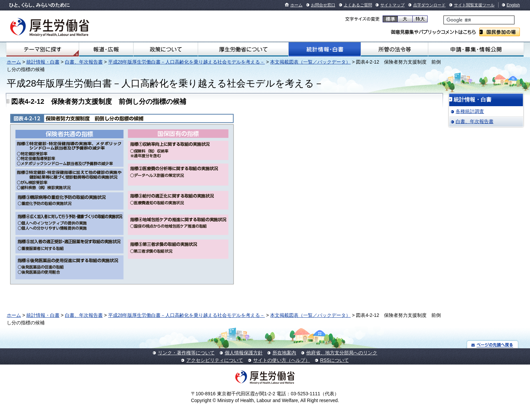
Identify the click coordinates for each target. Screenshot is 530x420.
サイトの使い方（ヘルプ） (282, 360)
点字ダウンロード (429, 5)
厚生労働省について (243, 49)
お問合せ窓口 (323, 5)
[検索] (479, 20)
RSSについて (334, 360)
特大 (420, 19)
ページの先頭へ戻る (493, 344)
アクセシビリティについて (215, 360)
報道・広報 (106, 49)
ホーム (296, 5)
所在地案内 (284, 353)
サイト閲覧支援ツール (474, 5)
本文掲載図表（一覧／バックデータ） (310, 62)
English (513, 5)
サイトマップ (392, 5)
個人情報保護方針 (244, 353)
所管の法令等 (394, 49)
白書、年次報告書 (84, 62)
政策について (166, 49)
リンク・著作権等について (186, 353)
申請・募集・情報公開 (476, 49)
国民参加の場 (500, 32)
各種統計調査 (470, 111)
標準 (390, 19)
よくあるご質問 (358, 5)
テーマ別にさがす (43, 49)
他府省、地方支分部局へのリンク (342, 353)
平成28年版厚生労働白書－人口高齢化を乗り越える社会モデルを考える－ (187, 62)
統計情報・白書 (325, 49)
